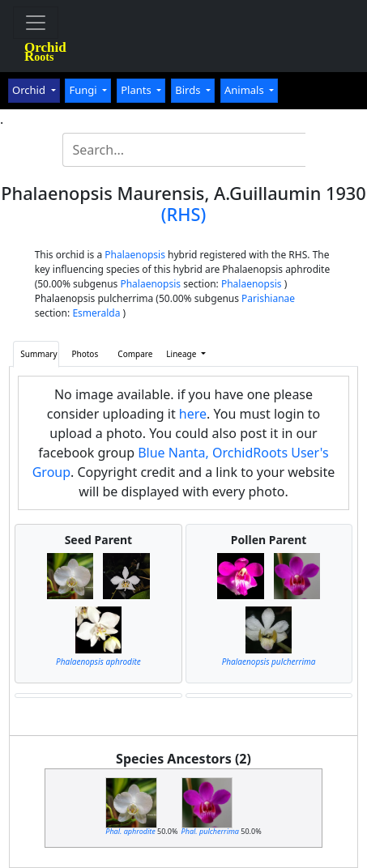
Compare (135, 354)
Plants (137, 90)
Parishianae (268, 298)
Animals (245, 90)
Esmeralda (96, 313)
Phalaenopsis (135, 255)
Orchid (30, 90)
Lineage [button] (182, 354)
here (193, 414)
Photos (85, 354)
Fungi (84, 90)
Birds (189, 90)
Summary (38, 354)
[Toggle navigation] (36, 23)
